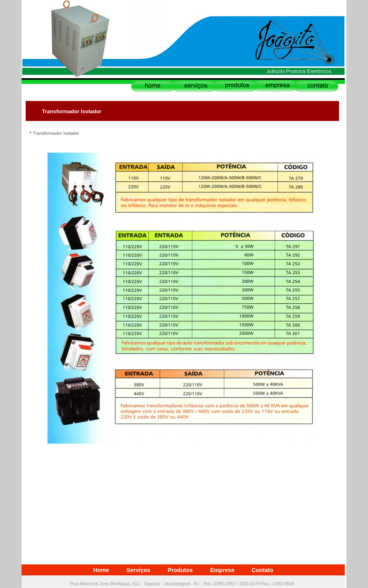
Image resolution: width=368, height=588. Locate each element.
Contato (263, 570)
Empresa (222, 570)
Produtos (180, 570)
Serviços (138, 570)
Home (101, 570)
